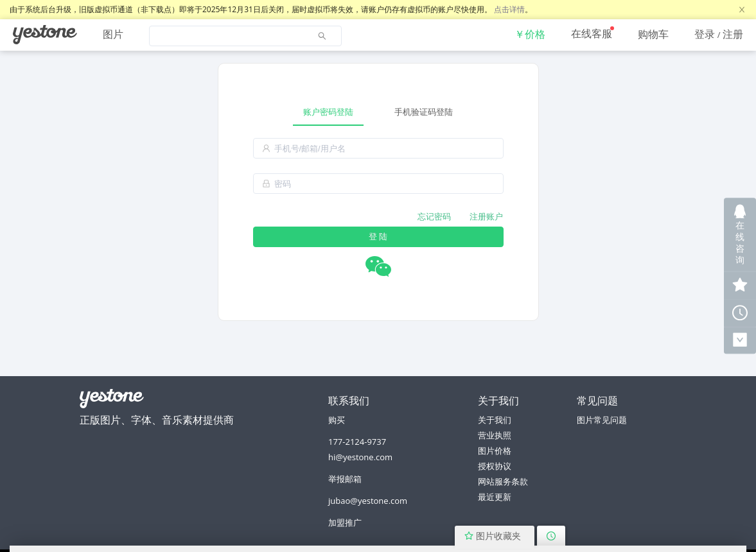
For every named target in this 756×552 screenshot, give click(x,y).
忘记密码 (434, 216)
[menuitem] (45, 35)
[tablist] (378, 112)
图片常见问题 (602, 420)
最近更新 (495, 497)
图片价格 (495, 451)
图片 (113, 34)
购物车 (653, 34)
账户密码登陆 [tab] (328, 112)
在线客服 (592, 33)
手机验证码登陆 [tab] (424, 112)
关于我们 (495, 420)
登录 (705, 34)
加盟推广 (345, 522)
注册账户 (486, 216)
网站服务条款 (503, 481)
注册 (733, 34)
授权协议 (495, 466)
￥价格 (530, 34)
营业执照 (495, 435)
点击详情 (509, 9)
